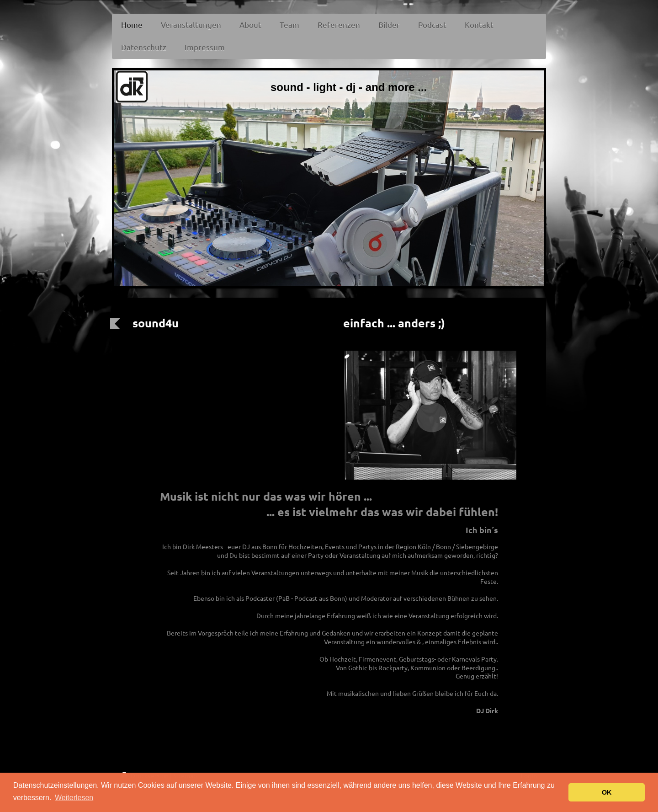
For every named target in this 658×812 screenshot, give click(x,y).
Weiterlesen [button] (74, 798)
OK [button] (607, 792)
